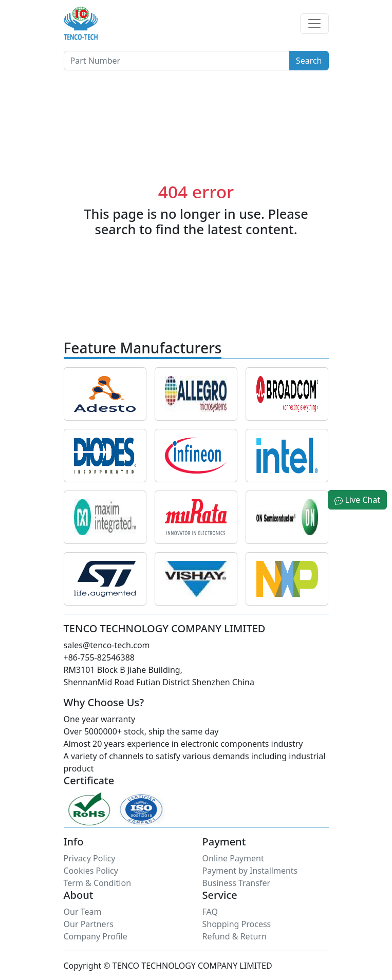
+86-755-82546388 (99, 657)
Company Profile (96, 936)
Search (309, 61)
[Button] (177, 61)
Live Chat (357, 500)
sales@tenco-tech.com (107, 645)
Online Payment (233, 858)
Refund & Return (235, 936)
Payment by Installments (250, 871)
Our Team (83, 912)
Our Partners (89, 924)
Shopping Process (237, 924)
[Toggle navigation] (314, 24)
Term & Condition (98, 883)
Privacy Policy (90, 858)
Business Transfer (237, 883)
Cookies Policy (91, 871)
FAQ (210, 912)
